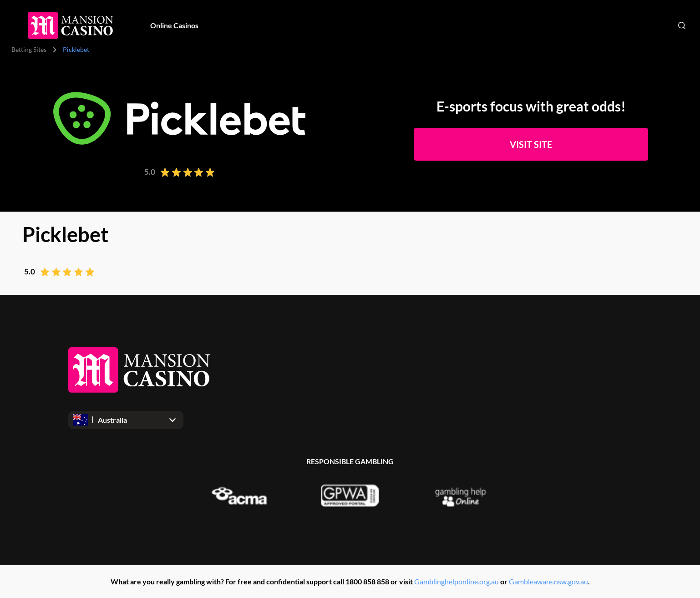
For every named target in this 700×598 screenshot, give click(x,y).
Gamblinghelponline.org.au (457, 581)
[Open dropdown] (126, 420)
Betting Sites (29, 49)
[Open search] (682, 25)
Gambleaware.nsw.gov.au (548, 581)
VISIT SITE (531, 144)
